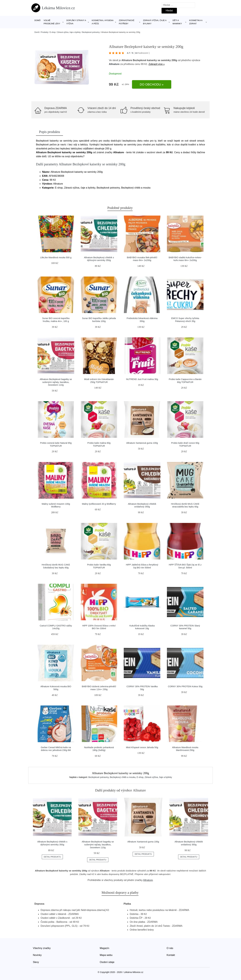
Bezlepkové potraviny (91, 32)
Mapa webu (106, 955)
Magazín (104, 948)
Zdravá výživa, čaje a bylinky (155, 22)
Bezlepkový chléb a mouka (123, 777)
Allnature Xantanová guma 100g (142, 443)
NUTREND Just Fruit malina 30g (142, 379)
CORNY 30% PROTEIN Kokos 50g (185, 686)
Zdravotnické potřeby (127, 22)
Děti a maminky (177, 22)
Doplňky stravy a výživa (76, 22)
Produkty (44, 32)
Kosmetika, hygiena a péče (103, 22)
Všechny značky (42, 948)
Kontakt (171, 955)
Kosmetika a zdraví (196, 22)
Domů (38, 20)
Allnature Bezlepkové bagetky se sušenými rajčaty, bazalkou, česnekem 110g (56, 382)
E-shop (53, 32)
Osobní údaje (107, 962)
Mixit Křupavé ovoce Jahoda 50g (142, 747)
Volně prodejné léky (52, 22)
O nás (170, 948)
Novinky (37, 955)
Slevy (36, 962)
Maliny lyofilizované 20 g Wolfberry (99, 504)
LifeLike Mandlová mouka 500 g (56, 257)
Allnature (114, 64)
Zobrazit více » (157, 64)
